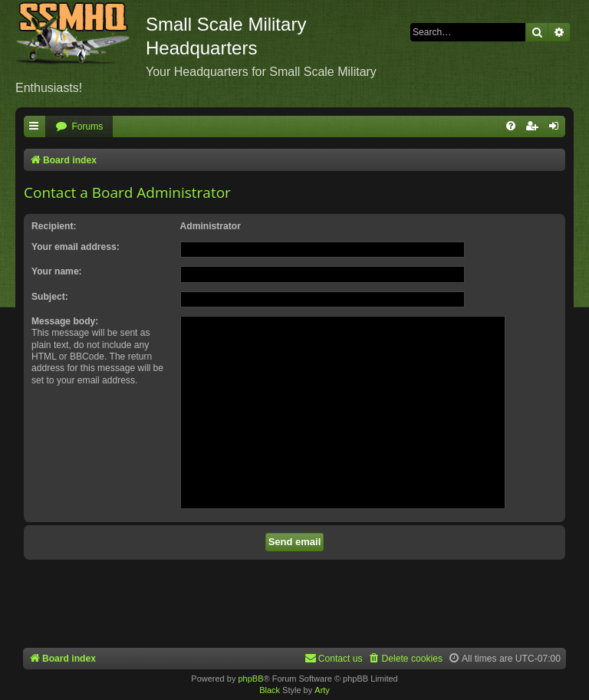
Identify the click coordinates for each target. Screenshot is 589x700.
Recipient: (54, 226)
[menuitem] (79, 127)
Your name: (57, 271)
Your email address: (76, 247)
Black (270, 690)
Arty (322, 690)
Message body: (65, 321)
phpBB (250, 679)
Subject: (50, 297)
